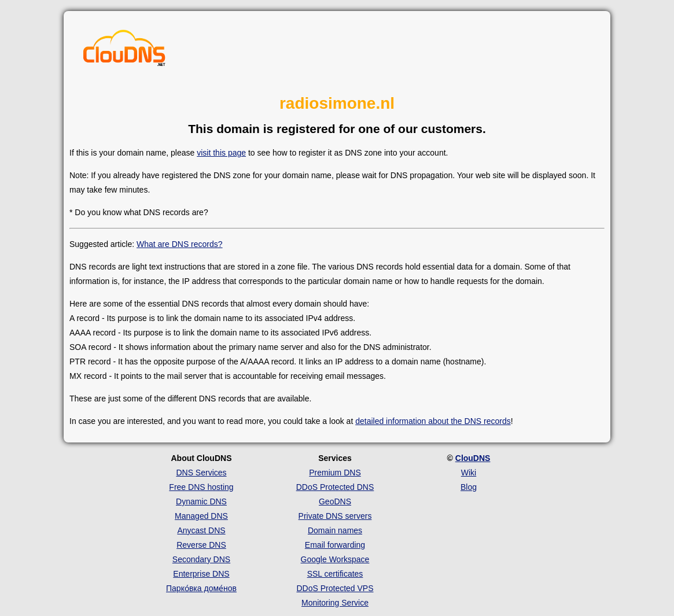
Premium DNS (335, 473)
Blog (469, 487)
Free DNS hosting (201, 487)
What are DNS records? (180, 244)
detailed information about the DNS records (433, 421)
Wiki (469, 473)
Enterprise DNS (201, 574)
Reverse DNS (201, 545)
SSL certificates (335, 574)
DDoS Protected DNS (335, 487)
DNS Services (201, 473)
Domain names (335, 530)
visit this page (221, 153)
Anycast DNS (201, 530)
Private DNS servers (335, 516)
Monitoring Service (335, 603)
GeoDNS (335, 501)
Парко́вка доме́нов (201, 588)
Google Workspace (335, 559)
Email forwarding (335, 545)
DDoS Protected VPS (335, 588)
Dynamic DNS (201, 501)
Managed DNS (201, 516)
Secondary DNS (201, 559)
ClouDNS (473, 458)
